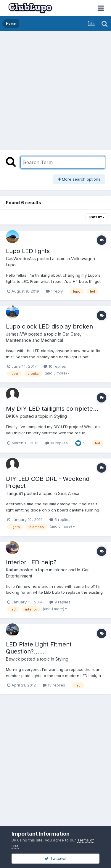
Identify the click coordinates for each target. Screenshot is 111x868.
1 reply (54, 291)
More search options (79, 179)
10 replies (55, 366)
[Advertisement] (55, 89)
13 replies (54, 685)
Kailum (12, 570)
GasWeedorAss (21, 259)
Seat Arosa (69, 493)
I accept (55, 858)
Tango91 (14, 493)
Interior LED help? (31, 562)
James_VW (17, 334)
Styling (60, 416)
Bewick (13, 659)
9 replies (60, 602)
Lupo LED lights (28, 251)
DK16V (12, 416)
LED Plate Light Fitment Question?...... (39, 648)
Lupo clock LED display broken (49, 326)
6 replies (60, 519)
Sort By (96, 217)
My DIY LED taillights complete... (52, 409)
